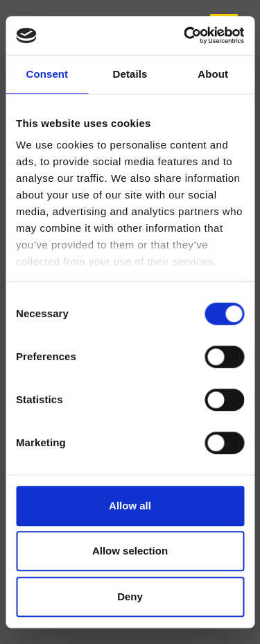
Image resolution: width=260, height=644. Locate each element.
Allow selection (130, 551)
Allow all (130, 506)
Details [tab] (130, 74)
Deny (130, 596)
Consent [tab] (47, 74)
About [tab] (213, 74)
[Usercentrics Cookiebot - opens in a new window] (185, 35)
